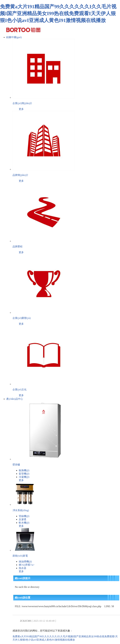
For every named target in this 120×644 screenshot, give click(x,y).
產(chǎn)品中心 (15, 399)
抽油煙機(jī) (25, 562)
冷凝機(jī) (24, 477)
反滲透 (22, 519)
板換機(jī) (24, 470)
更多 (21, 109)
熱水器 (22, 568)
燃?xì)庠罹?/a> (27, 565)
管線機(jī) (24, 516)
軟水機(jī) (24, 523)
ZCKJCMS (26, 621)
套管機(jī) (24, 474)
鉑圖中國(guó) (14, 37)
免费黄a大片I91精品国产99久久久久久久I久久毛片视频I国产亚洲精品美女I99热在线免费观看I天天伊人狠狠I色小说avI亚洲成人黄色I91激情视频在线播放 (58, 13)
